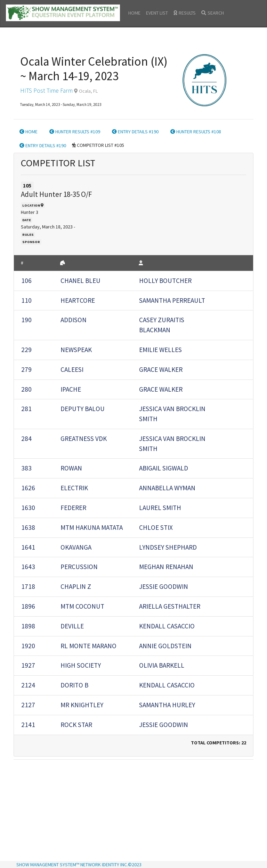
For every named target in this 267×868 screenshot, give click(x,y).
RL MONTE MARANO (88, 646)
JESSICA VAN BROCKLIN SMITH (172, 414)
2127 (28, 705)
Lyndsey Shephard (168, 547)
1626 (28, 488)
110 (26, 300)
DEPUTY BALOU (83, 409)
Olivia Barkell (162, 665)
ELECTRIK (74, 488)
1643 (28, 567)
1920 (28, 646)
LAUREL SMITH (160, 508)
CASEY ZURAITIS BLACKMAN (162, 325)
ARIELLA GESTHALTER (170, 606)
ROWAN (71, 468)
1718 (28, 586)
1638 (28, 527)
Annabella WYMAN (167, 488)
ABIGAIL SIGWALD (164, 468)
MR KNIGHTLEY (82, 705)
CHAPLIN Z (76, 586)
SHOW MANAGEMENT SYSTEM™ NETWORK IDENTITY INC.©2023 (79, 865)
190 (26, 320)
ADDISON (74, 320)
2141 (28, 725)
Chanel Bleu (80, 281)
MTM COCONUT (82, 606)
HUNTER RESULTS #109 (75, 132)
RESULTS (185, 13)
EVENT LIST (157, 13)
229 (26, 350)
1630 (28, 508)
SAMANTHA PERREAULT (172, 300)
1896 (28, 606)
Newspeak (76, 350)
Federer (73, 508)
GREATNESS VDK (84, 439)
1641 (28, 547)
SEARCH (213, 13)
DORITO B (74, 685)
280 (26, 389)
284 (26, 439)
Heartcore (78, 300)
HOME (134, 13)
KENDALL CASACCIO (167, 626)
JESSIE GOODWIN (164, 586)
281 (26, 409)
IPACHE (71, 389)
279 (26, 369)
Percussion (79, 567)
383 (26, 468)
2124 (28, 685)
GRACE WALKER (161, 369)
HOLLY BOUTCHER (165, 281)
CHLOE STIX (156, 527)
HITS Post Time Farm (46, 91)
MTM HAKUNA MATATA (92, 527)
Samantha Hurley (167, 705)
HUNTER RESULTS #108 (196, 132)
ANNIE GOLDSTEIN (165, 646)
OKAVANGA (76, 547)
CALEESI (72, 369)
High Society (81, 665)
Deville (72, 626)
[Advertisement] (133, 811)
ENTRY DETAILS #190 (135, 132)
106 (26, 281)
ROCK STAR (76, 725)
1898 (28, 626)
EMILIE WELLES (160, 350)
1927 (28, 665)
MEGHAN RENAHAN (166, 567)
